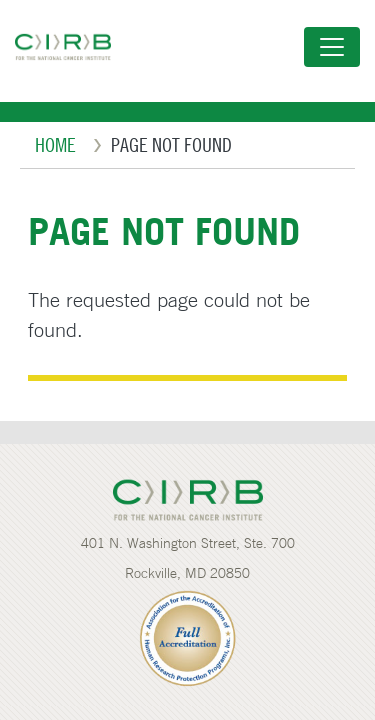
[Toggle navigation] (332, 47)
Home (55, 144)
